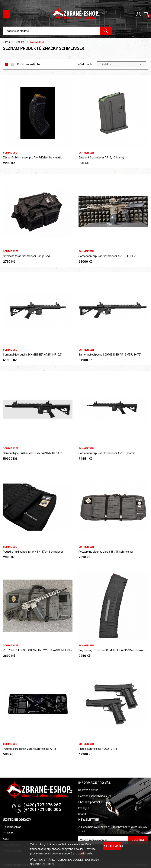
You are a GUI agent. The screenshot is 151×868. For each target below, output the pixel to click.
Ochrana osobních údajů (93, 796)
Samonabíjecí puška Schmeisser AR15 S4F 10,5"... (108, 256)
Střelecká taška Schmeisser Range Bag (26, 256)
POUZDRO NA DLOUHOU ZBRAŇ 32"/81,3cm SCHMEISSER (38, 650)
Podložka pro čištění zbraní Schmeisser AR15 (30, 749)
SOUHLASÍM (112, 846)
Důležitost (122, 64)
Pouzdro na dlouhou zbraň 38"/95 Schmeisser (106, 552)
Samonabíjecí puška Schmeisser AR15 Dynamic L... (109, 453)
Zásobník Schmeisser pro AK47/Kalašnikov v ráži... (33, 158)
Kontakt (83, 814)
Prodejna (84, 808)
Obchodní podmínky (90, 802)
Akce (6, 839)
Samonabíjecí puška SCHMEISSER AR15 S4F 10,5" (33, 355)
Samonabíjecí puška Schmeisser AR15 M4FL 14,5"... (34, 453)
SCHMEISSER (11, 153)
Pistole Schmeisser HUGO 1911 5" (98, 749)
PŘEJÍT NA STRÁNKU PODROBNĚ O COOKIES (57, 860)
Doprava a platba (88, 790)
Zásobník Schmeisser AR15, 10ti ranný (101, 158)
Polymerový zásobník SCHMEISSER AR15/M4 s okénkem (112, 650)
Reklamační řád (12, 827)
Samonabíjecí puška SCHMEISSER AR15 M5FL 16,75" (110, 355)
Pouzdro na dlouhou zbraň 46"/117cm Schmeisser (33, 552)
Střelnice (8, 833)
